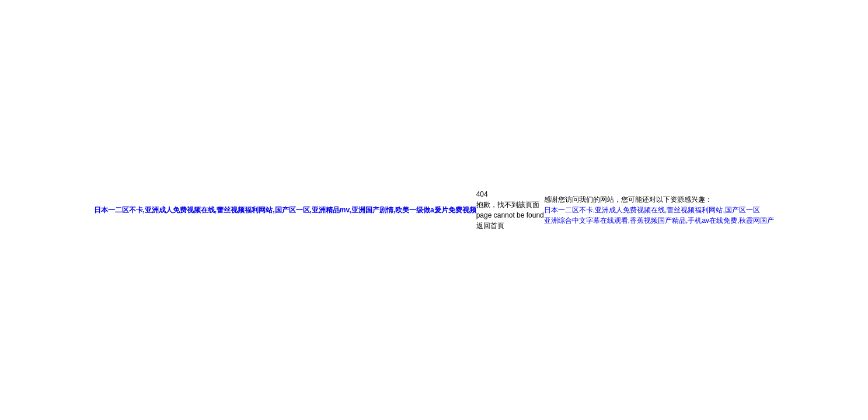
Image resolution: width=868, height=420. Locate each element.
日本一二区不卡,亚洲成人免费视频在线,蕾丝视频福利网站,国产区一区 (652, 210)
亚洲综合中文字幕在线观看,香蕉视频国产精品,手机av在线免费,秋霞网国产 (659, 220)
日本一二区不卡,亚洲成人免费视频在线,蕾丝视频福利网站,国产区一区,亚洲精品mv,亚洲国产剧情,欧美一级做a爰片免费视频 (285, 210)
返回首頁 (490, 226)
